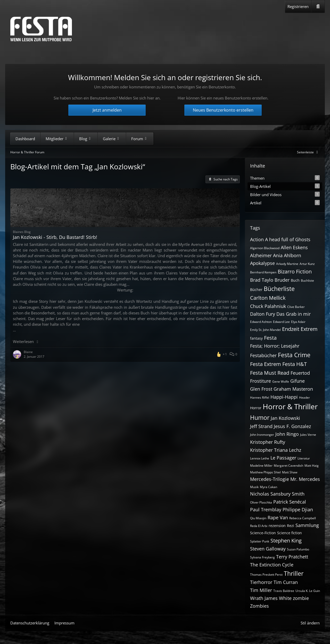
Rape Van (278, 517)
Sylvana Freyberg (262, 557)
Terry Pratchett (292, 557)
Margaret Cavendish (288, 466)
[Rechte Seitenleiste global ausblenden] (308, 152)
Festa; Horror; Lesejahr (275, 346)
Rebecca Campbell (303, 518)
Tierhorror (261, 582)
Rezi (291, 526)
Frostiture (261, 381)
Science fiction (290, 533)
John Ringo (287, 434)
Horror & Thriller (290, 406)
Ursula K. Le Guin (308, 591)
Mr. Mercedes (305, 479)
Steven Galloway (268, 549)
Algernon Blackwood (265, 248)
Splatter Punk (260, 541)
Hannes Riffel (260, 398)
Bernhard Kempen (263, 272)
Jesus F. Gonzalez (292, 426)
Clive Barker (296, 307)
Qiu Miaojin (258, 518)
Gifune (298, 381)
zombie (301, 598)
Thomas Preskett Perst (266, 575)
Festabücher (263, 355)
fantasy (256, 338)
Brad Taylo (262, 280)
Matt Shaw (290, 472)
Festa (270, 338)
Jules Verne (308, 435)
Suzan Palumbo (298, 549)
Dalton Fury (263, 314)
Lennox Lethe (260, 458)
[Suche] (318, 6)
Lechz (295, 450)
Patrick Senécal (290, 502)
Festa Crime (294, 355)
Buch (295, 280)
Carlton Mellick (268, 298)
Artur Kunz (307, 264)
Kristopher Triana (269, 450)
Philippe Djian (298, 509)
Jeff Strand (261, 426)
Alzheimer (261, 255)
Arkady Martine (287, 264)
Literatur (304, 458)
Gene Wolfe (281, 382)
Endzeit (291, 329)
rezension (277, 526)
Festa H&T (295, 364)
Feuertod (300, 373)
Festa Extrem (266, 364)
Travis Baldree (284, 591)
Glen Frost (261, 389)
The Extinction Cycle (272, 565)
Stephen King (286, 541)
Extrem (309, 329)
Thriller (294, 573)
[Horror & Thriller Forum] (41, 29)
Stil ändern (310, 623)
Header (304, 398)
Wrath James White (271, 598)
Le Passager (283, 458)
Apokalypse (262, 263)
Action (257, 239)
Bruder (282, 280)
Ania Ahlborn (287, 255)
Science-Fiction (263, 533)
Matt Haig (312, 466)
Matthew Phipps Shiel (265, 472)
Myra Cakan (269, 487)
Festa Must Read (270, 373)
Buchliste (307, 281)
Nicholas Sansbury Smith (277, 494)
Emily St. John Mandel (265, 330)
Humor (260, 417)
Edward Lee (281, 322)
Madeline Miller (261, 466)
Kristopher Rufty (268, 442)
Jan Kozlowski (285, 418)
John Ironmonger (262, 435)
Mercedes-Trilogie (270, 479)
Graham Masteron (293, 389)
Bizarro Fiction (295, 271)
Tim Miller (261, 590)
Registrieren (298, 6)
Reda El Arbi (259, 526)
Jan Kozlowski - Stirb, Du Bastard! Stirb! (55, 237)
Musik (254, 487)
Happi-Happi (284, 397)
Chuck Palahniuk (268, 306)
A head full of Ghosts (288, 239)
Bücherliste (279, 289)
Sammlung (307, 525)
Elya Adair (298, 322)
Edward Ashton (261, 322)
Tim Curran (286, 582)
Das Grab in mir (294, 314)
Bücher (256, 290)
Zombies (259, 606)
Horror (256, 408)
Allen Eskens (294, 247)
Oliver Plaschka (261, 502)
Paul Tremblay (266, 509)
